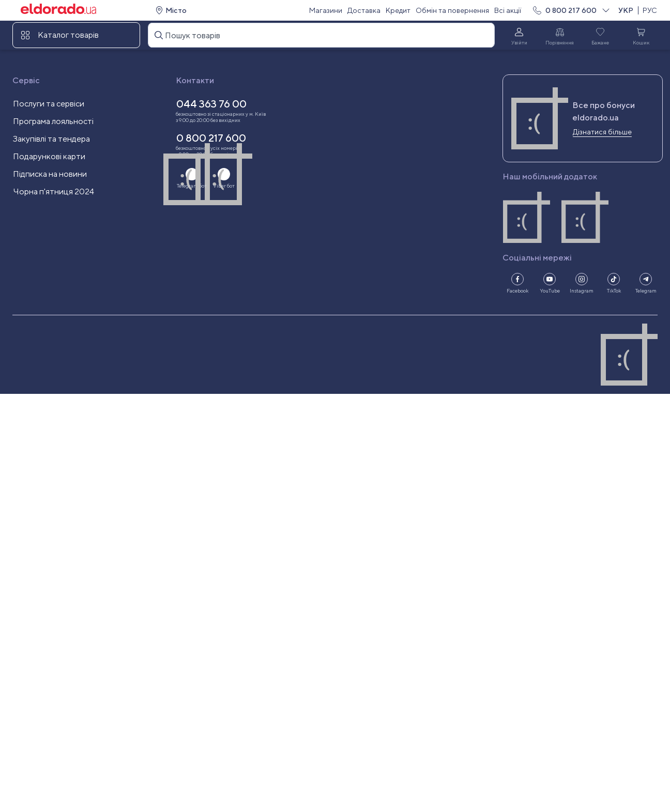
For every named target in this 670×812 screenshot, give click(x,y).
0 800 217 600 (571, 10)
